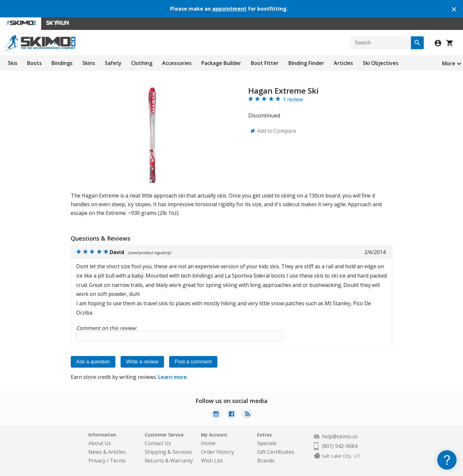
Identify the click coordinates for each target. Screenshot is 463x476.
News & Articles (107, 452)
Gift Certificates (276, 452)
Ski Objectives (381, 63)
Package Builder (221, 63)
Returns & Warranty (169, 461)
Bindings (62, 63)
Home (208, 443)
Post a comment (193, 362)
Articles (343, 63)
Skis (13, 63)
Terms (118, 461)
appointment (229, 9)
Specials (267, 443)
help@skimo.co (340, 436)
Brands (266, 461)
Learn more (172, 377)
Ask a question (93, 362)
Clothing (142, 63)
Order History (218, 452)
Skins (89, 63)
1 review (293, 99)
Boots (34, 63)
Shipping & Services (168, 452)
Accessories (177, 63)
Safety (113, 63)
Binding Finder (306, 63)
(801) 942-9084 (340, 446)
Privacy (97, 461)
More (449, 63)
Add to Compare (277, 131)
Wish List (212, 461)
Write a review (142, 362)
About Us (100, 443)
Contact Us (158, 443)
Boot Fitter (265, 63)
